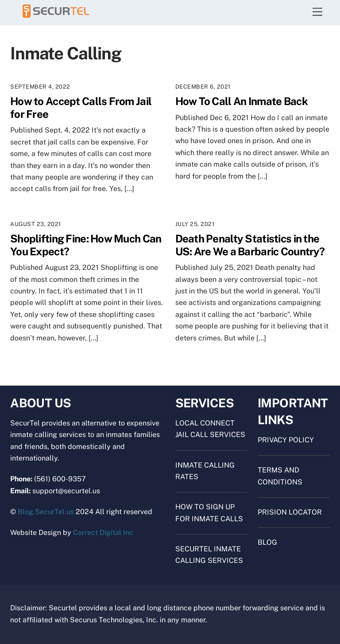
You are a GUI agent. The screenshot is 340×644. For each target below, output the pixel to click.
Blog (267, 542)
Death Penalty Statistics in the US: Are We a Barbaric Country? (250, 245)
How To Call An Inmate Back (241, 101)
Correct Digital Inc (103, 533)
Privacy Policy (286, 440)
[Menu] (317, 12)
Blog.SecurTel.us (46, 512)
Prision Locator (290, 512)
